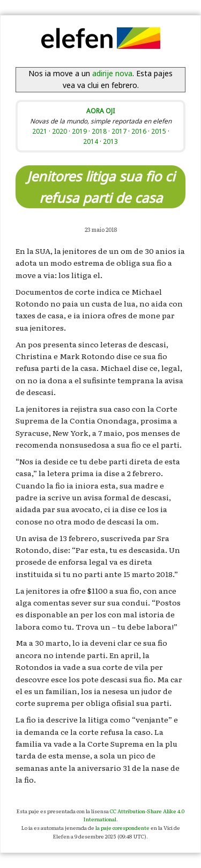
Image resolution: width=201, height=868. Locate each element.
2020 (59, 131)
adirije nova (112, 73)
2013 (110, 141)
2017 (119, 131)
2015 (159, 131)
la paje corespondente (122, 827)
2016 (139, 131)
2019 (79, 131)
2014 (91, 141)
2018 (99, 131)
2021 (40, 131)
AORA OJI (100, 111)
